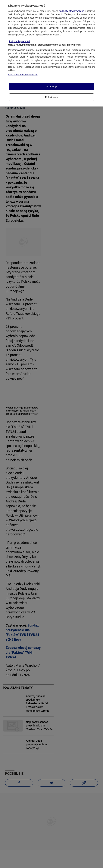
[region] (51, 53)
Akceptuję (51, 87)
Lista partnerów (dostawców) (23, 75)
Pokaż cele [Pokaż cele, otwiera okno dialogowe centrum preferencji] (51, 97)
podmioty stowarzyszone (72, 11)
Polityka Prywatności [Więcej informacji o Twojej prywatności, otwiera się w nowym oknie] (19, 41)
